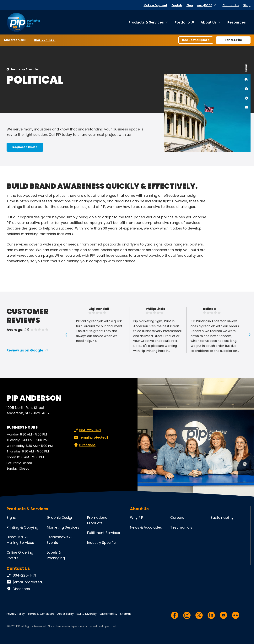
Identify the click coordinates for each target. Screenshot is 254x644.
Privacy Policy (16, 614)
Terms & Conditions (41, 614)
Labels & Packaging (56, 555)
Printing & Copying (22, 527)
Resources (237, 22)
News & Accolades (146, 527)
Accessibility (65, 614)
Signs (11, 517)
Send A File (233, 40)
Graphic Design (60, 517)
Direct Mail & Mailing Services (20, 540)
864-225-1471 (45, 40)
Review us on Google (25, 350)
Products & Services (146, 22)
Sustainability (222, 517)
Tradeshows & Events (59, 540)
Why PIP (137, 517)
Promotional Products (98, 520)
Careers (177, 517)
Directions (84, 445)
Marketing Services (63, 527)
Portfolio (182, 22)
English (177, 5)
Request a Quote (196, 40)
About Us (209, 22)
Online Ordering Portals (20, 555)
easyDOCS (205, 5)
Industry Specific (25, 69)
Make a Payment (155, 5)
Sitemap (126, 614)
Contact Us (231, 5)
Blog (190, 5)
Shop (247, 5)
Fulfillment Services (104, 533)
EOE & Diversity (87, 614)
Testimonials (181, 527)
